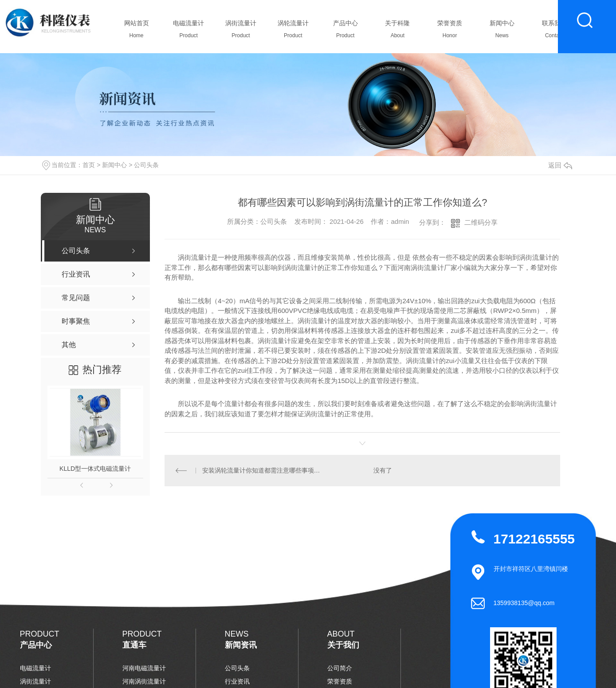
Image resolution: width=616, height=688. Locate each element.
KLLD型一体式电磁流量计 (95, 469)
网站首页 (136, 31)
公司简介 (340, 668)
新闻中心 (502, 31)
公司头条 (146, 165)
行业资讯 (237, 681)
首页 (89, 165)
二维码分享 (481, 222)
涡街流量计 (241, 31)
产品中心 (345, 31)
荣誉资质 (450, 31)
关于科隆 (398, 31)
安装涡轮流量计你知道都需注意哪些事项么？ (263, 470)
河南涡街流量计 (144, 681)
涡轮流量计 (293, 31)
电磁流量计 (189, 31)
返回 (560, 165)
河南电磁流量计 (144, 668)
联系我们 (554, 31)
